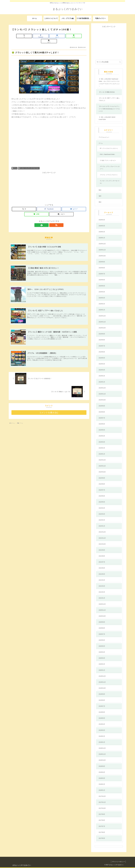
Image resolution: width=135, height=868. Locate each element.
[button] (74, 36)
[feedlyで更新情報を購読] (47, 220)
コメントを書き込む (49, 408)
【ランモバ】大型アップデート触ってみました (109, 99)
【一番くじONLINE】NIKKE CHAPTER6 (107, 118)
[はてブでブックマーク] (49, 36)
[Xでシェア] (24, 36)
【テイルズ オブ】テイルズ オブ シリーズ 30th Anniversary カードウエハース (109, 109)
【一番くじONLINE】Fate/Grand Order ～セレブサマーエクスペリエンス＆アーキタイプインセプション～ (109, 83)
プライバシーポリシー (118, 862)
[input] (109, 62)
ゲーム (14, 163)
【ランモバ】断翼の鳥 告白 (107, 92)
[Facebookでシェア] (36, 36)
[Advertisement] (49, 182)
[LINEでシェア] (61, 36)
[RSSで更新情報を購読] (51, 220)
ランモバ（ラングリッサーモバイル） (29, 163)
